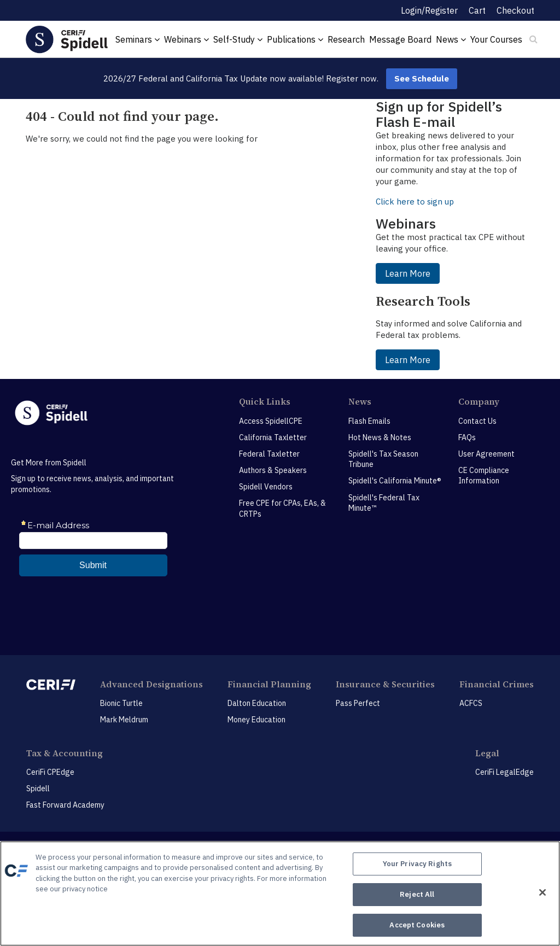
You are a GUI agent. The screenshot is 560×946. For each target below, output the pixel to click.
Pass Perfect (358, 703)
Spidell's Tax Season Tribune (383, 459)
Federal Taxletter (269, 454)
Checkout (515, 10)
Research (346, 39)
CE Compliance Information (484, 476)
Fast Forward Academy (65, 805)
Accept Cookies (417, 923)
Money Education (256, 720)
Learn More (408, 273)
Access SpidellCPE (271, 421)
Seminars (138, 39)
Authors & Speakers (273, 470)
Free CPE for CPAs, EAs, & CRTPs (282, 509)
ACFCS (471, 703)
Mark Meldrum (124, 720)
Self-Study (238, 39)
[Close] (542, 893)
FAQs (467, 437)
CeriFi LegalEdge (504, 772)
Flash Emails (369, 421)
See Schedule (422, 78)
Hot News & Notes (380, 437)
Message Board (400, 39)
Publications (295, 39)
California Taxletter (273, 437)
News (451, 39)
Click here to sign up (415, 202)
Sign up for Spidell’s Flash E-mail (439, 114)
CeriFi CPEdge (50, 772)
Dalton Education (257, 703)
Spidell (38, 789)
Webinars (186, 39)
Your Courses (496, 39)
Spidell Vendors (266, 487)
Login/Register (429, 10)
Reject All (417, 895)
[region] (280, 894)
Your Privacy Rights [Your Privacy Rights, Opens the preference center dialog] (417, 867)
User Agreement (486, 454)
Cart (477, 10)
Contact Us (477, 421)
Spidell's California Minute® (395, 481)
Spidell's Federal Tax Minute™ (384, 503)
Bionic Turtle (121, 703)
